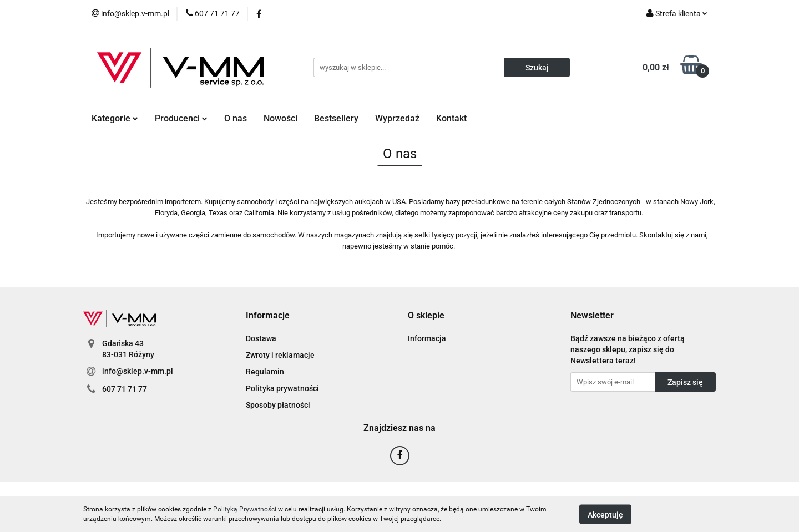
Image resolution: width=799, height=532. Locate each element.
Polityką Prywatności (245, 509)
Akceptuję (605, 514)
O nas (236, 118)
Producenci (181, 118)
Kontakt (451, 118)
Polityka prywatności (282, 388)
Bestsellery (336, 118)
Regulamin (265, 372)
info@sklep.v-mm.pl (138, 371)
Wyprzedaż (397, 118)
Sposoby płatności (278, 405)
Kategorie (115, 118)
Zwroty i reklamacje (280, 355)
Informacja (427, 338)
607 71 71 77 (125, 389)
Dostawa (261, 338)
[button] (268, 316)
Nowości (280, 118)
